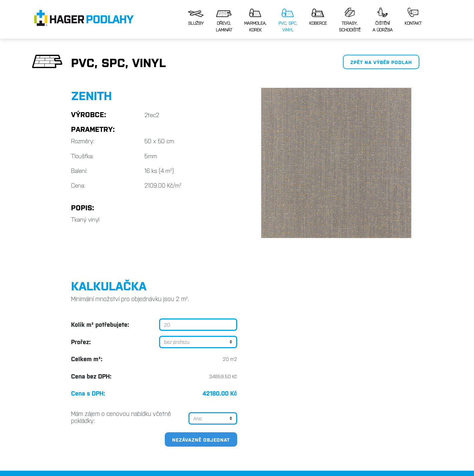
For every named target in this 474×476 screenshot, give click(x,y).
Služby (196, 18)
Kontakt (413, 17)
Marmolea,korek (255, 21)
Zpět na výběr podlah (381, 62)
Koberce (318, 17)
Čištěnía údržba (383, 20)
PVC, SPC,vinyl (288, 21)
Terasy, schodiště (350, 20)
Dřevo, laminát (224, 21)
